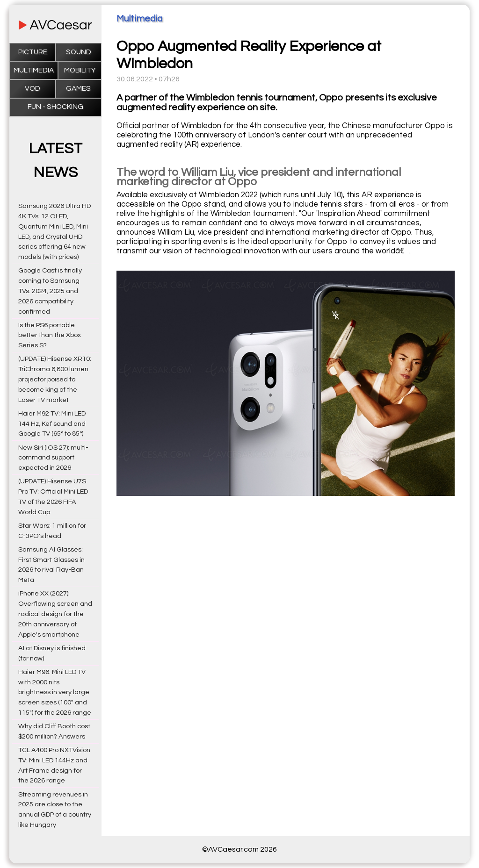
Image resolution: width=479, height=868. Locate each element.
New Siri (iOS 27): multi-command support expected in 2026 (53, 458)
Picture (33, 52)
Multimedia (34, 70)
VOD (33, 89)
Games (78, 89)
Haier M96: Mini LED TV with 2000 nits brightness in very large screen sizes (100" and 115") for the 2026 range (55, 692)
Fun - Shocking (55, 107)
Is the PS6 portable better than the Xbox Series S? (50, 335)
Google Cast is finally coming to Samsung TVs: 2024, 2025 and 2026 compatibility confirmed (50, 291)
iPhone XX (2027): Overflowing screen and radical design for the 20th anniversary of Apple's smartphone (55, 614)
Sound (79, 52)
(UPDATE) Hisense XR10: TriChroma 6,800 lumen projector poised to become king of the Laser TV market (55, 379)
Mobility (80, 70)
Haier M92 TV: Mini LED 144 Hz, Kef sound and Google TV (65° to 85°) (52, 424)
